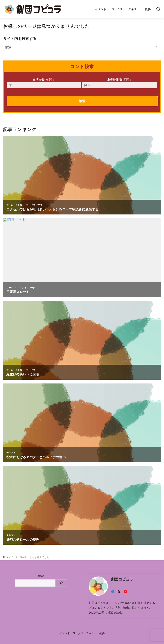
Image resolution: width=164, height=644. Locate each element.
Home (7, 557)
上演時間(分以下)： (120, 83)
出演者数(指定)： (44, 83)
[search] (156, 47)
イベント (101, 9)
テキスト (134, 9)
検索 (82, 101)
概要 (148, 9)
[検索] (158, 9)
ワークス (117, 9)
